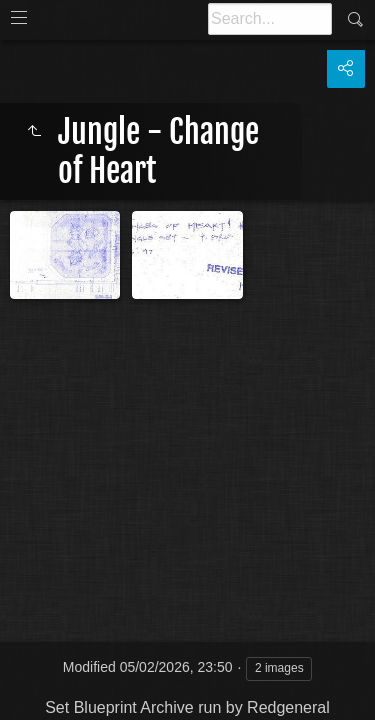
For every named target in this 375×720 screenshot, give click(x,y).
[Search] (270, 19)
